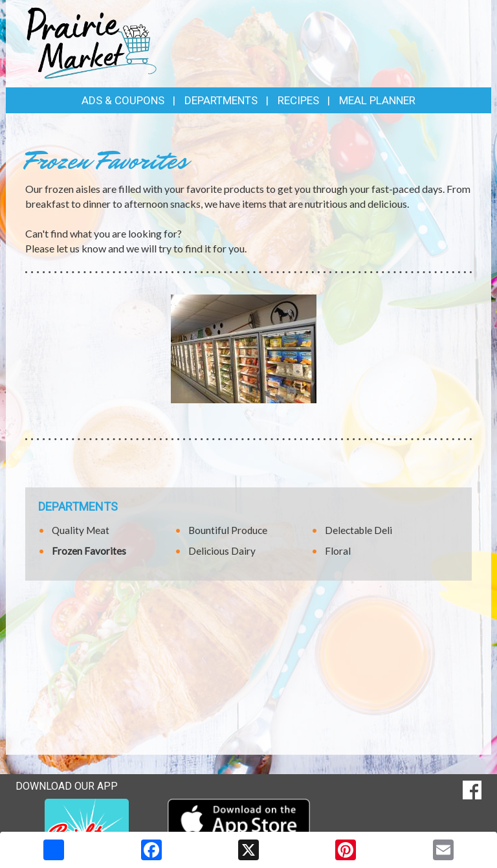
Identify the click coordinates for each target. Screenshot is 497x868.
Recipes (298, 100)
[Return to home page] (92, 42)
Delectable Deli (359, 530)
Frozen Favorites (89, 551)
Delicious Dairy (222, 551)
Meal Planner (377, 100)
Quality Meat (81, 530)
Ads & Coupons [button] (123, 100)
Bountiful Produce (228, 530)
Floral (338, 551)
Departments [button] (221, 100)
